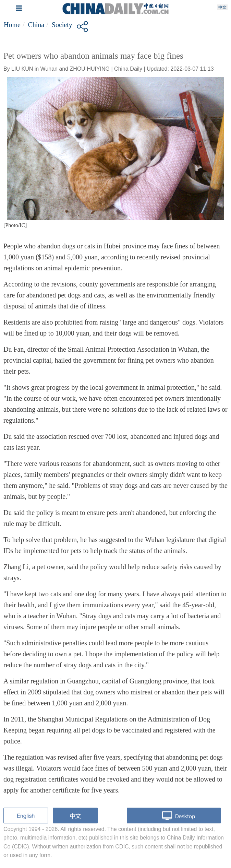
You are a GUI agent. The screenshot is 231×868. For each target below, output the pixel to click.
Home (12, 25)
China (36, 25)
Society (62, 25)
